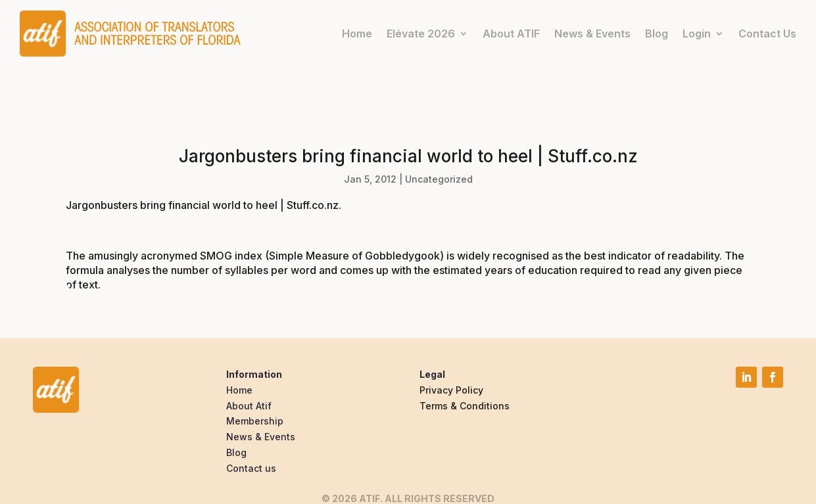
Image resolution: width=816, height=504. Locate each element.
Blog (657, 34)
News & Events (592, 34)
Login (697, 34)
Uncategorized (439, 179)
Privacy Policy (451, 390)
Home (357, 34)
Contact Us (767, 34)
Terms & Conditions (465, 406)
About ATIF (511, 34)
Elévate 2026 (421, 34)
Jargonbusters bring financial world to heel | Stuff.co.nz (202, 205)
